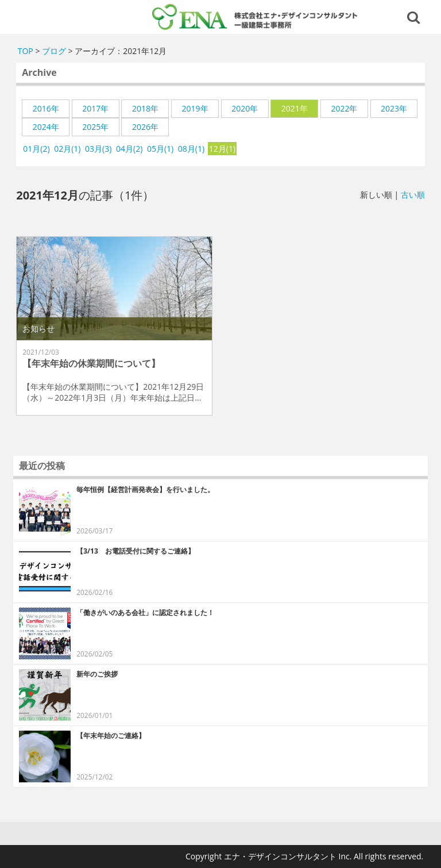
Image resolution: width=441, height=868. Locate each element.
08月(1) (191, 149)
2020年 (245, 108)
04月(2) (129, 149)
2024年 (46, 127)
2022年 (344, 108)
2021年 (295, 108)
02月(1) (67, 149)
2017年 (95, 108)
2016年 (46, 108)
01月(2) (36, 149)
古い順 (413, 195)
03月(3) (98, 149)
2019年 (195, 108)
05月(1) (160, 149)
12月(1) (222, 149)
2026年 (145, 127)
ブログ (54, 51)
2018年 (145, 108)
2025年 (95, 127)
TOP (26, 51)
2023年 (394, 108)
